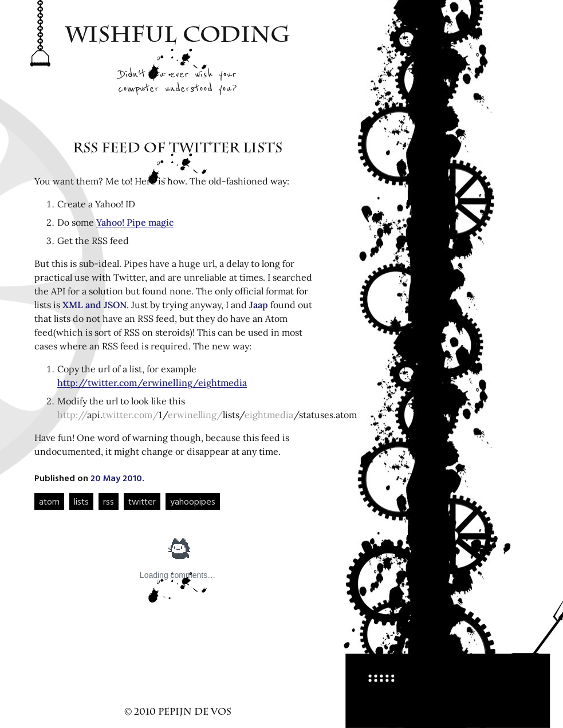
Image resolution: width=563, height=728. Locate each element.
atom (49, 501)
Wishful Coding (178, 37)
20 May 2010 (116, 478)
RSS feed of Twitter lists (178, 149)
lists (81, 501)
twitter (142, 501)
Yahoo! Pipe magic (135, 222)
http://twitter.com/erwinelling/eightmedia (152, 383)
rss (109, 501)
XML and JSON (95, 305)
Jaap (259, 305)
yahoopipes (193, 501)
